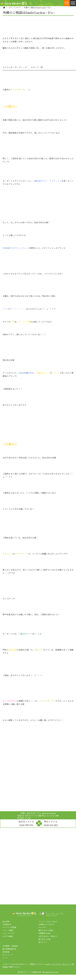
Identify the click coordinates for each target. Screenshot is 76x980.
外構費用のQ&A (45, 933)
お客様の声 (7, 924)
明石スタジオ (51, 823)
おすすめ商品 (8, 936)
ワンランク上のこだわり (48, 921)
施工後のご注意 (44, 939)
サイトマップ (8, 955)
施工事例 (6, 921)
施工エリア (43, 942)
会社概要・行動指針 (10, 946)
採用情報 (6, 952)
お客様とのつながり (46, 924)
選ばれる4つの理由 (46, 930)
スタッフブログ (14, 8)
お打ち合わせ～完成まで (48, 936)
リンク (5, 958)
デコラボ (42, 927)
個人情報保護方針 (9, 949)
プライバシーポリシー (61, 964)
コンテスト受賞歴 (9, 927)
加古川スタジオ (26, 823)
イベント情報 (8, 930)
